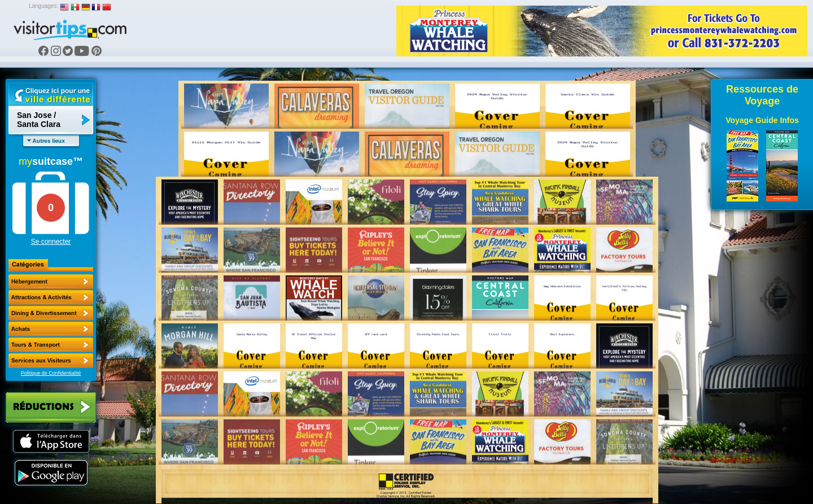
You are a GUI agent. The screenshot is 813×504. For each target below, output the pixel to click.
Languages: (43, 6)
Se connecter (51, 242)
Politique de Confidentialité (51, 373)
